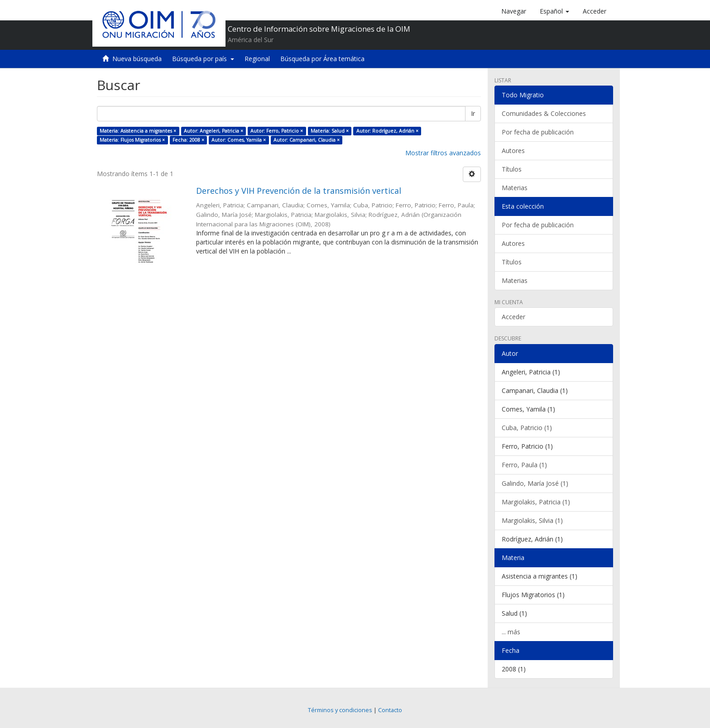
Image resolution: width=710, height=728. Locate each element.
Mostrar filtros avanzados (443, 153)
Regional (257, 59)
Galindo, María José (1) (535, 483)
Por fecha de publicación (538, 132)
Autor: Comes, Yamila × (239, 140)
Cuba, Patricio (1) (527, 428)
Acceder (513, 317)
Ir (473, 113)
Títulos (512, 169)
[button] (554, 11)
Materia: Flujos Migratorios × (132, 140)
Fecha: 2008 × (188, 140)
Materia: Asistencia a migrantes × (138, 131)
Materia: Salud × (330, 131)
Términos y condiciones (340, 710)
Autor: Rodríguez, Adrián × (387, 131)
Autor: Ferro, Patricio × (277, 131)
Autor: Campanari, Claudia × (307, 140)
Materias (515, 188)
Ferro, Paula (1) (524, 465)
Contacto (390, 710)
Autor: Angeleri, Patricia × (213, 131)
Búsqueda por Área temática (322, 59)
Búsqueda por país (203, 59)
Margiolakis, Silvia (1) (532, 520)
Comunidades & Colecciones (544, 113)
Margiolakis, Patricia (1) (536, 502)
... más (511, 632)
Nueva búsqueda (137, 59)
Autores (513, 151)
